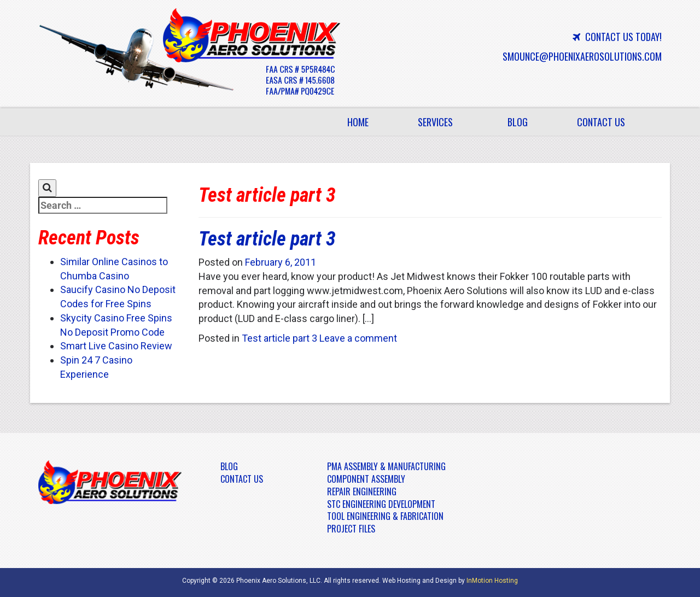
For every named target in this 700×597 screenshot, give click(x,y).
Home (358, 122)
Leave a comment (358, 338)
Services (441, 125)
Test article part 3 (267, 239)
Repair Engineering (362, 491)
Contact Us (601, 122)
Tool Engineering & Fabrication (385, 516)
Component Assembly (366, 479)
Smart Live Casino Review (116, 346)
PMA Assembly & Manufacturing (386, 466)
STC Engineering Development (381, 504)
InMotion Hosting (492, 581)
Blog (518, 122)
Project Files (351, 529)
